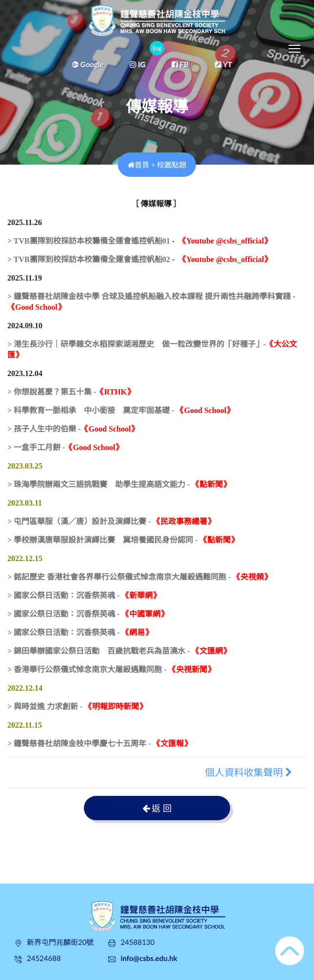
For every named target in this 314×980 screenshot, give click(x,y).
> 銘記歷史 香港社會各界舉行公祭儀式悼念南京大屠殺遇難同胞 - (139, 577)
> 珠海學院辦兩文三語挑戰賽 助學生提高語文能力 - (119, 484)
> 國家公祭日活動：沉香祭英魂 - (84, 595)
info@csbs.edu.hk (149, 958)
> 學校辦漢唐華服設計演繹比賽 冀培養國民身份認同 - (123, 540)
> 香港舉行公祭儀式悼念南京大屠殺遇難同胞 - (111, 669)
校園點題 (172, 165)
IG (137, 64)
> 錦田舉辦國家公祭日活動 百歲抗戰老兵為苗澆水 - (119, 651)
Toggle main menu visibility (295, 46)
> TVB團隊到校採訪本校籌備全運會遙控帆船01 (89, 241)
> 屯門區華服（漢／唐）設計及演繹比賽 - (111, 521)
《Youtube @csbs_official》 (225, 241)
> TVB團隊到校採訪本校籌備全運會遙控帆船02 (89, 259)
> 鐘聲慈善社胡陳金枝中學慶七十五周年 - (99, 744)
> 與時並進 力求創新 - (77, 707)
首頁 (138, 165)
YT (224, 64)
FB (180, 64)
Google (88, 64)
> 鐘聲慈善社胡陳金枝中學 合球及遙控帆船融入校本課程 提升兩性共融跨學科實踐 (149, 296)
